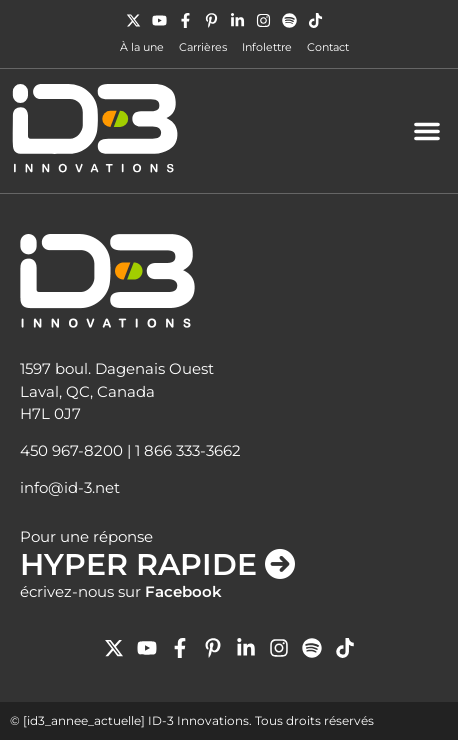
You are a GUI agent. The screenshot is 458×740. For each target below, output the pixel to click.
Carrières (203, 47)
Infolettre (267, 47)
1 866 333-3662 (188, 450)
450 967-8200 (71, 450)
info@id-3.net (70, 487)
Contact (328, 47)
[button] (427, 131)
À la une (142, 47)
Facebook (183, 591)
